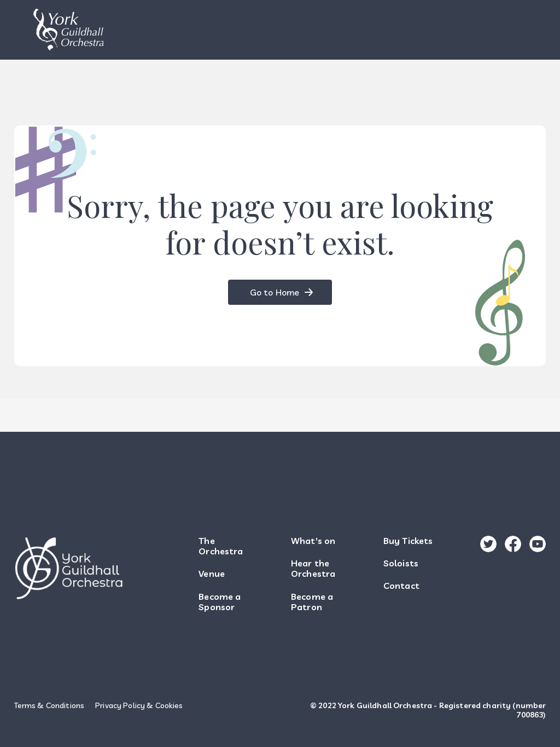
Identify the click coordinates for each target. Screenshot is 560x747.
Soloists (401, 563)
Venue (212, 574)
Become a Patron (312, 602)
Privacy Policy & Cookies (139, 706)
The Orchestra (221, 546)
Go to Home (275, 292)
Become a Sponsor (220, 602)
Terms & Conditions (49, 706)
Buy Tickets (408, 541)
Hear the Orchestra (313, 569)
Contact (401, 586)
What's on (313, 541)
